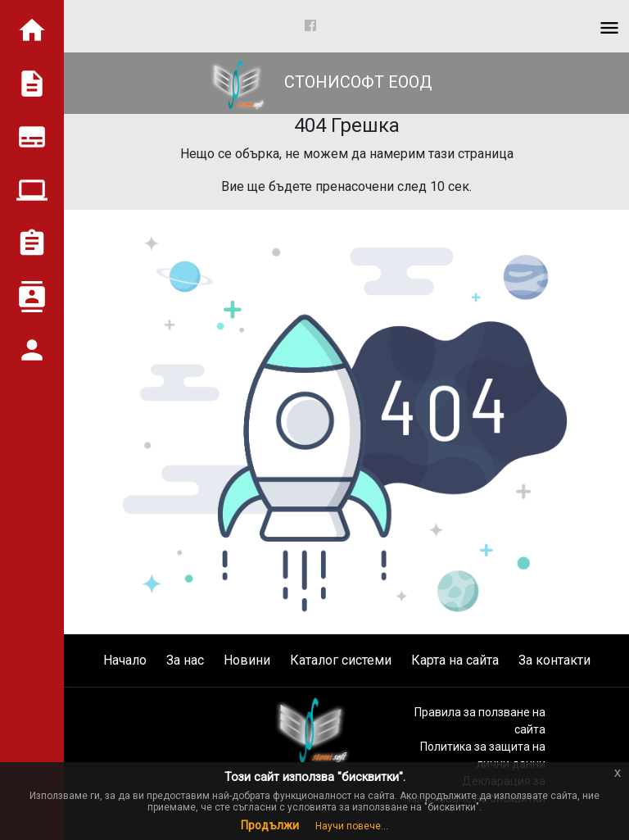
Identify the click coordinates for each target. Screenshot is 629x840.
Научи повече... (352, 826)
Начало (125, 660)
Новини (247, 660)
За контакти (554, 660)
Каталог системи (341, 660)
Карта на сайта (455, 660)
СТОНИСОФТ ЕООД (315, 82)
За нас (185, 660)
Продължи (270, 825)
